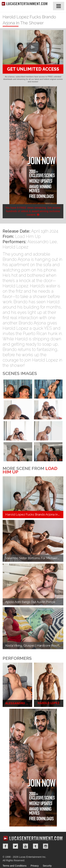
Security (47, 866)
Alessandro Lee (42, 242)
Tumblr (36, 846)
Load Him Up (28, 236)
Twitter (15, 846)
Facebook (5, 846)
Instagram (46, 846)
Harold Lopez (15, 247)
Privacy (35, 866)
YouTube (26, 846)
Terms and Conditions (15, 866)
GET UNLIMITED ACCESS (33, 69)
